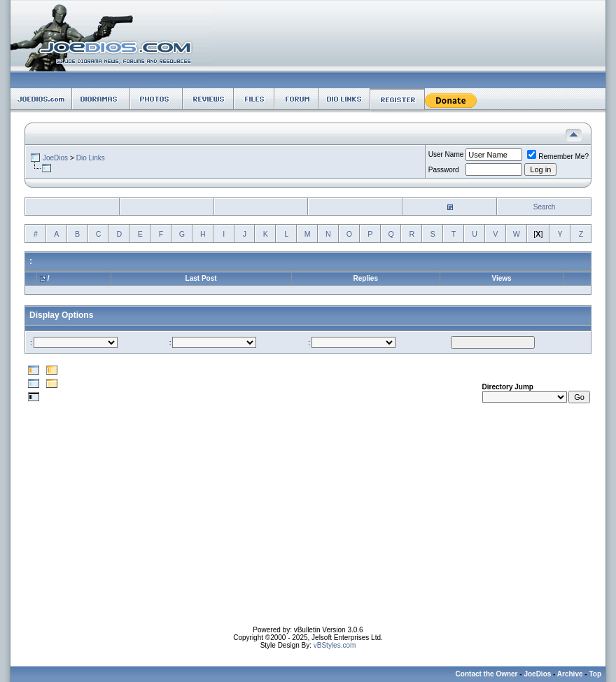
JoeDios (55, 158)
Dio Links (91, 158)
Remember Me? (558, 156)
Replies (365, 278)
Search (545, 207)
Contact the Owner (487, 674)
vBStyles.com (335, 645)
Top (595, 674)
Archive (570, 674)
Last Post (201, 278)
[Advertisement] (308, 528)
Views (501, 278)
